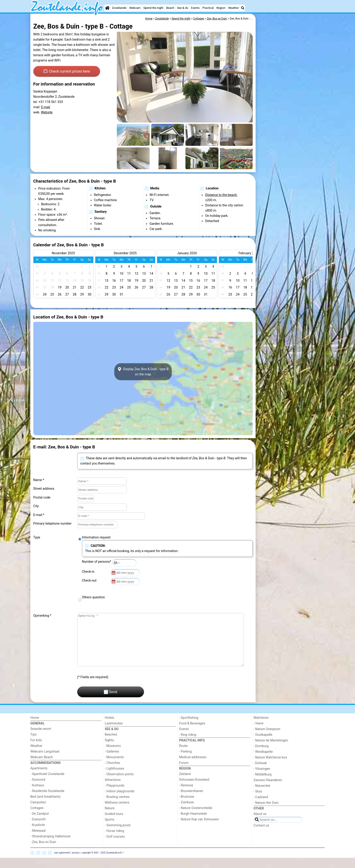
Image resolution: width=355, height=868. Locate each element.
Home (35, 728)
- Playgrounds (115, 796)
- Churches (113, 773)
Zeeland (185, 784)
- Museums (113, 756)
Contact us (261, 836)
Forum (184, 773)
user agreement (62, 863)
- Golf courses (115, 847)
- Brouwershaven (191, 801)
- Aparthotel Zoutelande (47, 784)
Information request (96, 537)
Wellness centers (117, 813)
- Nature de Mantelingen (271, 751)
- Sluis (258, 802)
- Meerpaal (38, 841)
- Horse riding (115, 841)
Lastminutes (114, 734)
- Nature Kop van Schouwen (199, 830)
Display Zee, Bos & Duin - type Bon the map (143, 372)
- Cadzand (261, 807)
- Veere (259, 734)
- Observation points (119, 784)
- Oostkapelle (263, 745)
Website (47, 112)
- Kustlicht (38, 835)
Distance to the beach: (221, 195)
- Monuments (114, 767)
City (36, 506)
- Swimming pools (118, 835)
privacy (76, 863)
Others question (94, 597)
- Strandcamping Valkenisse (50, 847)
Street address (44, 489)
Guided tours (114, 824)
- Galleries (112, 762)
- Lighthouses (115, 779)
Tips (34, 745)
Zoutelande (119, 8)
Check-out (90, 581)
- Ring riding (188, 745)
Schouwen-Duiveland (194, 790)
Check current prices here (67, 71)
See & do (183, 8)
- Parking (185, 762)
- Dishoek (260, 773)
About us (260, 824)
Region (221, 8)
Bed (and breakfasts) (46, 807)
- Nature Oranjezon (267, 739)
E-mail (46, 107)
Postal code (42, 498)
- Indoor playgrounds (120, 801)
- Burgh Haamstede (193, 824)
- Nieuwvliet (262, 796)
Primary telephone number (52, 524)
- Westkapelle (263, 762)
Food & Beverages (192, 734)
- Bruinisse (187, 807)
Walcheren (261, 728)
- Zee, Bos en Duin (43, 852)
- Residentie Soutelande (47, 801)
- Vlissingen (262, 779)
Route (183, 756)
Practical (208, 8)
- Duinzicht (38, 830)
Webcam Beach (42, 767)
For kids (36, 750)
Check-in (89, 572)
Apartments (39, 779)
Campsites (38, 813)
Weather (233, 8)
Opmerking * (42, 616)
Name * (39, 480)
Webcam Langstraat (45, 762)
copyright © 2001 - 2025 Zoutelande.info (102, 863)
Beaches (111, 745)
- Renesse (186, 796)
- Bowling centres (117, 807)
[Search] (243, 8)
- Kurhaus (37, 796)
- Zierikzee (186, 813)
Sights (109, 750)
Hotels (110, 728)
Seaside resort (41, 739)
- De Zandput (40, 824)
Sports (110, 830)
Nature (110, 818)
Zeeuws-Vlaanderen (268, 790)
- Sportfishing (189, 728)
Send (111, 702)
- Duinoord (38, 790)
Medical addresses (193, 767)
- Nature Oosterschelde (196, 818)
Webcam (135, 8)
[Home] (107, 8)
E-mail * (39, 515)
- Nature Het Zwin (266, 813)
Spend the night (153, 8)
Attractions (113, 790)
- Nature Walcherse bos (270, 768)
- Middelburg (263, 785)
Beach (170, 8)
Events (195, 8)
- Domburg (261, 756)
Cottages (37, 818)
